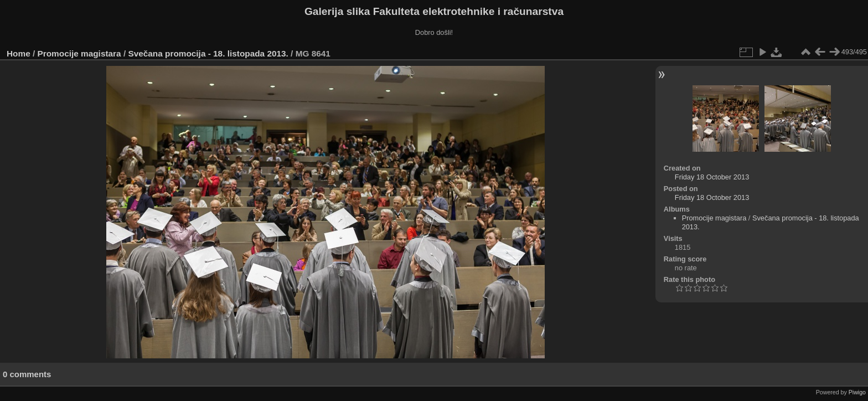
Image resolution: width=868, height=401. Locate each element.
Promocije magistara (79, 53)
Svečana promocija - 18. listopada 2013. (208, 53)
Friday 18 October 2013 (712, 177)
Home (19, 53)
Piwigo (857, 392)
